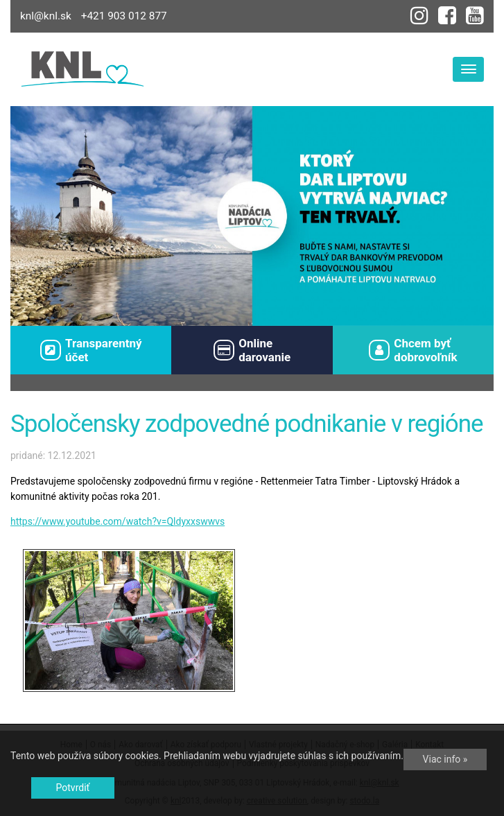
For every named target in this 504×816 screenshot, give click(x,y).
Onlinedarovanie (252, 350)
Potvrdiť (73, 788)
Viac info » (445, 759)
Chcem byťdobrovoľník (413, 350)
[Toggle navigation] (468, 69)
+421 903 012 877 (124, 16)
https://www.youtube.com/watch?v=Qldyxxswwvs (118, 521)
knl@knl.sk (46, 16)
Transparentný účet (91, 350)
